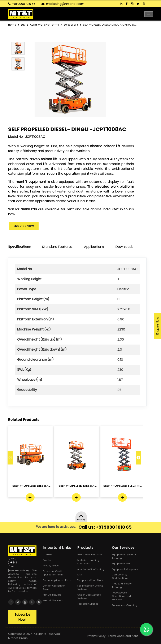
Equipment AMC (121, 563)
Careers (47, 554)
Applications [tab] (94, 247)
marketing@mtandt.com (65, 4)
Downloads (124, 247)
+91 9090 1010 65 (24, 4)
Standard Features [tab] (57, 247)
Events (47, 560)
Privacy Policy (51, 566)
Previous (10, 458)
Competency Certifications (120, 576)
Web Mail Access (53, 600)
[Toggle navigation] (149, 14)
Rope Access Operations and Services (121, 596)
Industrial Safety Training (122, 585)
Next (138, 458)
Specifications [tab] (19, 247)
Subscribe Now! (22, 617)
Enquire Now (24, 226)
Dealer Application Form (57, 580)
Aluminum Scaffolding (91, 569)
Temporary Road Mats (90, 580)
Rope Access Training (125, 605)
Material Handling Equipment (88, 562)
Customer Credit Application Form (53, 573)
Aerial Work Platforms (90, 554)
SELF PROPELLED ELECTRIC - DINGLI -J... (123, 486)
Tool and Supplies (88, 604)
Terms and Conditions (123, 636)
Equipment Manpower (125, 569)
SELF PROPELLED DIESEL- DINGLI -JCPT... (30, 486)
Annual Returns (52, 595)
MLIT (80, 575)
